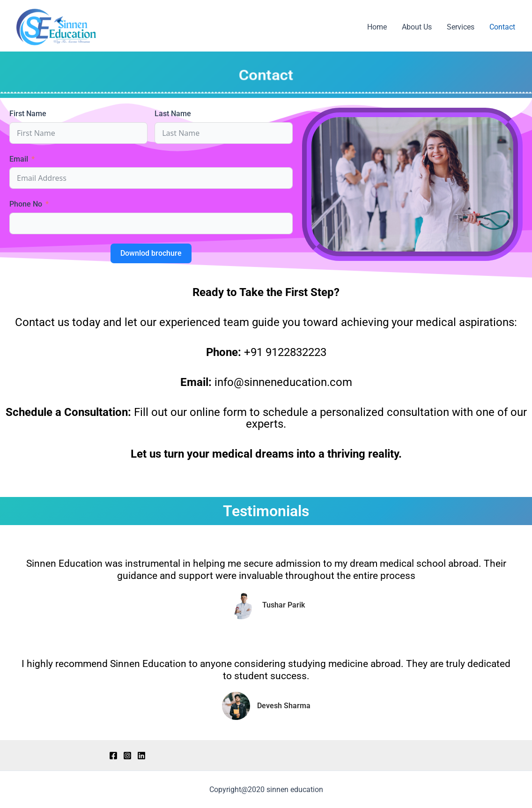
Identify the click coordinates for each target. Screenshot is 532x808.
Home (377, 27)
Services (461, 27)
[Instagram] (127, 756)
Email (19, 159)
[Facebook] (113, 756)
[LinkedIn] (141, 756)
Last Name (173, 114)
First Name (28, 114)
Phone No (26, 204)
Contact (502, 27)
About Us (417, 27)
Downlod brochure (151, 253)
